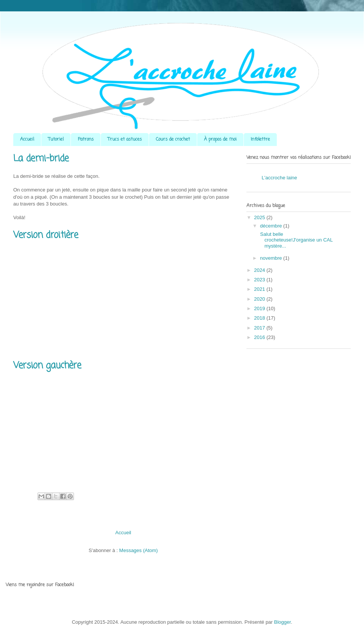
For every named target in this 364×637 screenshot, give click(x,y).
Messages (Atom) (138, 550)
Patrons (86, 140)
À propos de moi (220, 140)
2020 (260, 299)
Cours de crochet (173, 140)
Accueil (27, 140)
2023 (260, 280)
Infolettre (260, 140)
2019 (260, 308)
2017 (260, 328)
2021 (260, 289)
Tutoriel (56, 140)
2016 (260, 337)
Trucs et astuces (125, 140)
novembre (272, 258)
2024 (260, 270)
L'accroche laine (279, 178)
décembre (272, 226)
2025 (260, 217)
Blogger (282, 622)
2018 (260, 318)
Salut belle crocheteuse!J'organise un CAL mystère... (296, 240)
